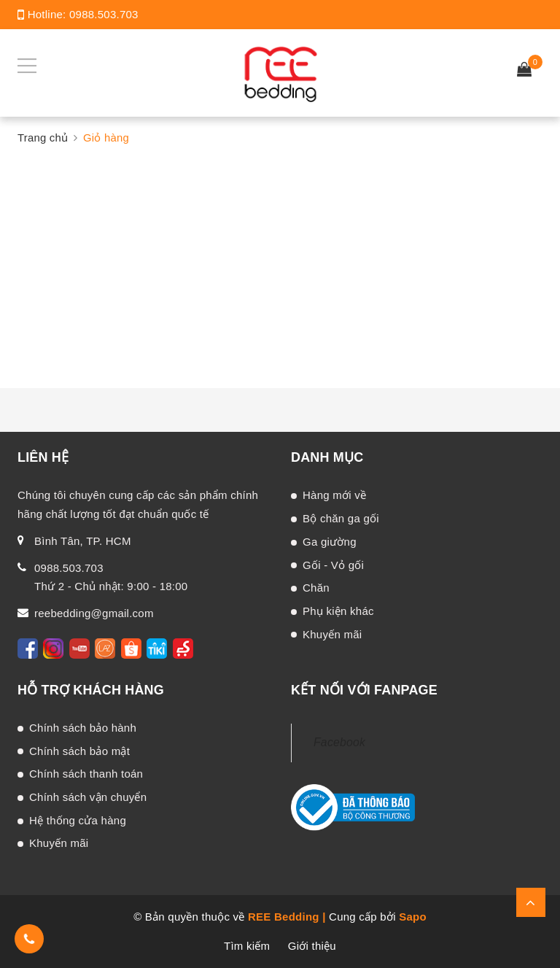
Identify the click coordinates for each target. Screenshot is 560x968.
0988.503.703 (104, 14)
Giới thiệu (312, 946)
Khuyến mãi (332, 634)
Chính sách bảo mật (79, 751)
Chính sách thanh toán (86, 774)
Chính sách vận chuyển (88, 797)
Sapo (413, 917)
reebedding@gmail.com (94, 613)
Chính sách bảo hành (83, 728)
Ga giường (330, 542)
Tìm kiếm (247, 946)
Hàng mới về (334, 495)
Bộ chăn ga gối (341, 518)
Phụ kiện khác (338, 611)
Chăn (316, 588)
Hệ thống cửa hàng (78, 820)
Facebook (339, 742)
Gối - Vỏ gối (333, 565)
